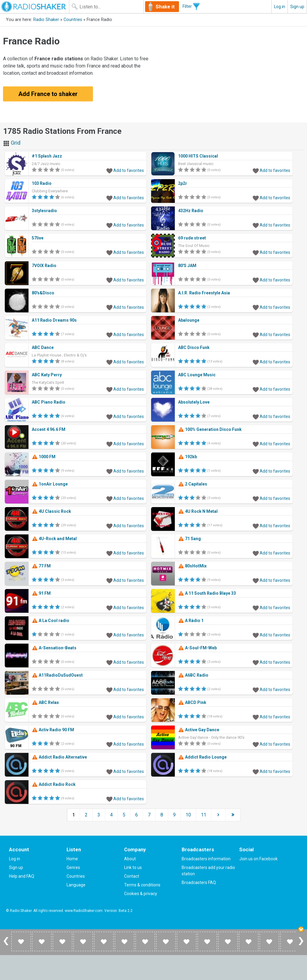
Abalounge (189, 320)
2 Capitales (193, 484)
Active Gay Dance (199, 730)
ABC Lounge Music (197, 375)
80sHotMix (192, 566)
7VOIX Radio (44, 266)
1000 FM (44, 457)
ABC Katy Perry (47, 375)
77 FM (41, 566)
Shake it (165, 7)
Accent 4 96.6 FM (49, 429)
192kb (188, 457)
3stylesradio (44, 211)
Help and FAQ (22, 876)
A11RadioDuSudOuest (57, 675)
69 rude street (192, 238)
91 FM (41, 593)
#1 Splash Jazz (47, 156)
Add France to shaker (48, 94)
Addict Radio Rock (54, 784)
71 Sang (189, 539)
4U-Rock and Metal (54, 539)
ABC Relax (45, 702)
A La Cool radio (51, 621)
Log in (280, 7)
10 (188, 815)
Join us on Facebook (258, 859)
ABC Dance (43, 347)
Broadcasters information (206, 859)
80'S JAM (187, 266)
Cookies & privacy (141, 894)
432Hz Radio (191, 211)
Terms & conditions (142, 885)
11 (204, 815)
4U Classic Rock (51, 511)
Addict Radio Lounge (202, 757)
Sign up (297, 7)
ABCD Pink (192, 702)
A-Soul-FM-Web (197, 648)
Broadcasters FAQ (199, 882)
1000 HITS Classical (198, 156)
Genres (73, 867)
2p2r (183, 183)
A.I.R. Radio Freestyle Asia (204, 293)
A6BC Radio (193, 675)
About (130, 859)
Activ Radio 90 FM (53, 730)
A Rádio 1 (191, 621)
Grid (12, 143)
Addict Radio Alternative (59, 757)
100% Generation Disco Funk (210, 429)
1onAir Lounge (50, 484)
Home (72, 859)
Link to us (133, 867)
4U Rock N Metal (198, 511)
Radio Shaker (46, 20)
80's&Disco (43, 293)
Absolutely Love (194, 402)
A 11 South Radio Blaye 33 (207, 593)
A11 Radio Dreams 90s (54, 320)
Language (76, 885)
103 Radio (42, 183)
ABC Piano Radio (49, 402)
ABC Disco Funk (194, 347)
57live (38, 238)
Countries (73, 20)
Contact (132, 876)
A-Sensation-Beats (54, 648)
